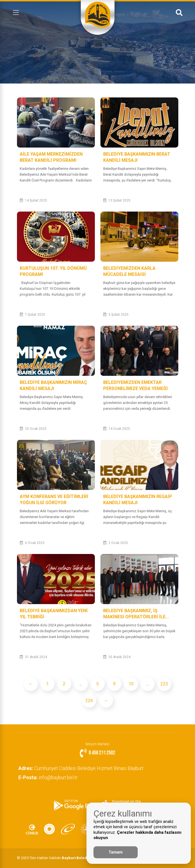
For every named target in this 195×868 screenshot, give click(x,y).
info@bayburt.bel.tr (49, 778)
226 (89, 701)
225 (164, 684)
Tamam (116, 852)
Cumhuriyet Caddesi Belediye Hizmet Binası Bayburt (82, 768)
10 (131, 684)
